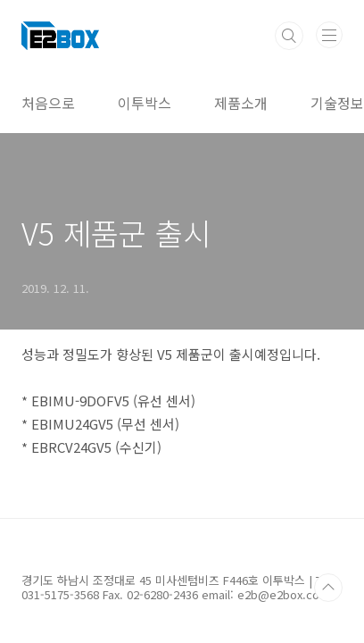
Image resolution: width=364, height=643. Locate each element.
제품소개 (241, 103)
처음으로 (48, 103)
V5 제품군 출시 (116, 233)
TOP (328, 588)
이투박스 (145, 103)
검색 (289, 36)
